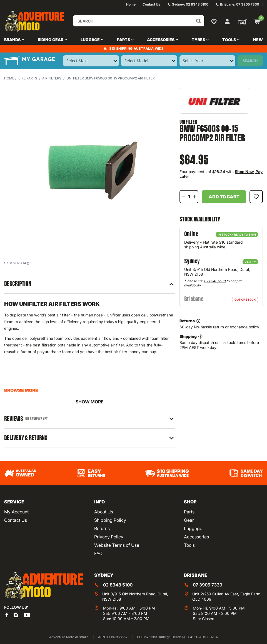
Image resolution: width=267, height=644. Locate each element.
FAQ (98, 553)
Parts (189, 512)
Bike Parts (28, 78)
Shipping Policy (110, 520)
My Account (16, 512)
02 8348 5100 (215, 281)
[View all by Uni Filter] (214, 101)
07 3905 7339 (208, 585)
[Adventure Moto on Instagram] (16, 615)
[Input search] (139, 21)
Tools (189, 545)
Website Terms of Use (117, 545)
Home (9, 78)
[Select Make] (91, 61)
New (258, 40)
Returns (102, 528)
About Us (104, 512)
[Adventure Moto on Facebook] (7, 615)
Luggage (193, 528)
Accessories (196, 537)
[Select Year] (207, 61)
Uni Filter (188, 122)
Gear (189, 520)
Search (250, 61)
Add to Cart (224, 197)
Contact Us (16, 520)
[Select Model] (149, 61)
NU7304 (21, 263)
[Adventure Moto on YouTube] (27, 615)
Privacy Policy (109, 537)
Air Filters (52, 78)
